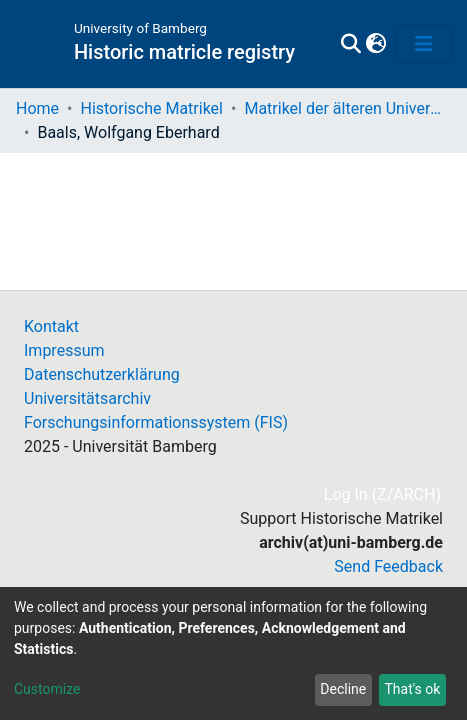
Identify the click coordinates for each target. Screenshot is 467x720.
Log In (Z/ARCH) (383, 494)
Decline (343, 689)
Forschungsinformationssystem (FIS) (156, 422)
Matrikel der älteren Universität (344, 108)
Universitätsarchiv (87, 398)
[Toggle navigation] (424, 44)
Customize (47, 689)
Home (37, 108)
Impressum (64, 350)
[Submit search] (350, 44)
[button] (375, 44)
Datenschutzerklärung (102, 374)
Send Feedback (388, 566)
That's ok (412, 689)
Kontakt (51, 326)
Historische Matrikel (151, 108)
